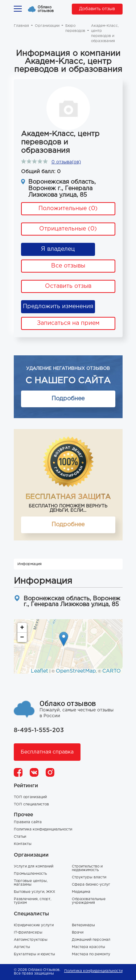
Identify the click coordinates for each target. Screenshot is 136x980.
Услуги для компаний (34, 867)
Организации (47, 26)
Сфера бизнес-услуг (91, 885)
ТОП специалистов (31, 805)
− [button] (22, 637)
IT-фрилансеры (28, 933)
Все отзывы (68, 266)
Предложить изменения (58, 307)
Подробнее (68, 399)
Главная (21, 26)
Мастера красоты (88, 947)
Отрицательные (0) (68, 229)
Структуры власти (89, 877)
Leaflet (40, 671)
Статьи (20, 837)
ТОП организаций (30, 797)
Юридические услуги (34, 925)
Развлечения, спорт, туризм (32, 901)
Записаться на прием (68, 323)
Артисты (22, 947)
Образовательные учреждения (89, 901)
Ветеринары (83, 925)
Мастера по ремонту (91, 954)
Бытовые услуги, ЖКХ (34, 892)
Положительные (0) (68, 209)
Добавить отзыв (97, 9)
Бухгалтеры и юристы (34, 954)
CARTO (112, 671)
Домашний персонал (91, 940)
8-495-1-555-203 (39, 730)
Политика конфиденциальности (43, 830)
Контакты (23, 844)
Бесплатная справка (47, 752)
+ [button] (22, 628)
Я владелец (58, 249)
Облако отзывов (46, 9)
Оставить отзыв (68, 286)
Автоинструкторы (31, 940)
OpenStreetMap (76, 671)
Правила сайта (28, 822)
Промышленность (30, 874)
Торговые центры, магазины (31, 883)
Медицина (81, 892)
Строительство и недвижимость (87, 868)
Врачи (78, 933)
